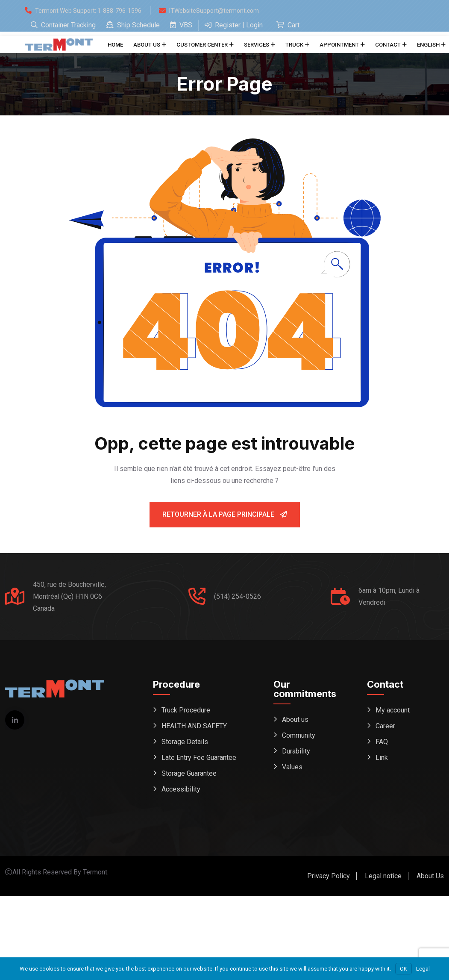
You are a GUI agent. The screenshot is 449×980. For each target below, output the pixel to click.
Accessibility (181, 789)
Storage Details (185, 742)
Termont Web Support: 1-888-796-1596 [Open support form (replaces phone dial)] (88, 11)
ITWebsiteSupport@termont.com (214, 11)
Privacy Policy (329, 876)
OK (404, 969)
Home (115, 45)
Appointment (339, 45)
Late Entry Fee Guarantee (199, 758)
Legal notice (383, 876)
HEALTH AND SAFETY (194, 726)
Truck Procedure (186, 710)
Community (299, 735)
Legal (423, 969)
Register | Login (234, 25)
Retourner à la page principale (225, 514)
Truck (294, 45)
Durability (296, 751)
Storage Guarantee (189, 773)
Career (385, 726)
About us (147, 45)
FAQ (382, 742)
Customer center (202, 45)
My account (393, 710)
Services (257, 45)
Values (292, 767)
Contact (388, 45)
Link (382, 758)
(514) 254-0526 (238, 596)
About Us (430, 876)
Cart (288, 25)
